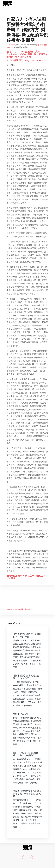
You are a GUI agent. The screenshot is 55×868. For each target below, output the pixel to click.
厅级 (8, 47)
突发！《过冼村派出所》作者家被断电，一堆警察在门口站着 (27, 794)
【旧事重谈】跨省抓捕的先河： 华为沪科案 (26, 677)
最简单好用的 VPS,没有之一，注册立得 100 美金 (26, 577)
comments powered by (18, 609)
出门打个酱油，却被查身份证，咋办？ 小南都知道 (26, 754)
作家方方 (12, 45)
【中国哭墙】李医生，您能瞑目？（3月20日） (27, 635)
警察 (38, 45)
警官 (41, 45)
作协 (45, 45)
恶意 (12, 47)
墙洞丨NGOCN (20, 714)
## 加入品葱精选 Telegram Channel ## (26, 60)
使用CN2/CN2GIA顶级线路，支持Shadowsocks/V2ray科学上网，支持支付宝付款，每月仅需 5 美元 (27, 54)
